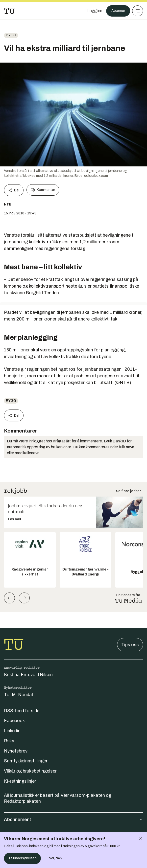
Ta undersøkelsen (22, 858)
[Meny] (138, 11)
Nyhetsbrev (16, 751)
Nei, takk (56, 858)
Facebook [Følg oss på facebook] (14, 721)
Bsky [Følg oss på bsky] (9, 741)
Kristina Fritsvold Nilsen (28, 675)
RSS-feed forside (22, 711)
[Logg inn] (95, 11)
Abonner (118, 11)
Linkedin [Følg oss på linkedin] (12, 731)
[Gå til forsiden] (9, 11)
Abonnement (73, 820)
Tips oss (130, 645)
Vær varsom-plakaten (83, 795)
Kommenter (43, 190)
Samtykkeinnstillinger (26, 761)
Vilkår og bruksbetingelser (30, 771)
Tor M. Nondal (18, 695)
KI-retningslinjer (20, 781)
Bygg (11, 35)
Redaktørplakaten (22, 801)
